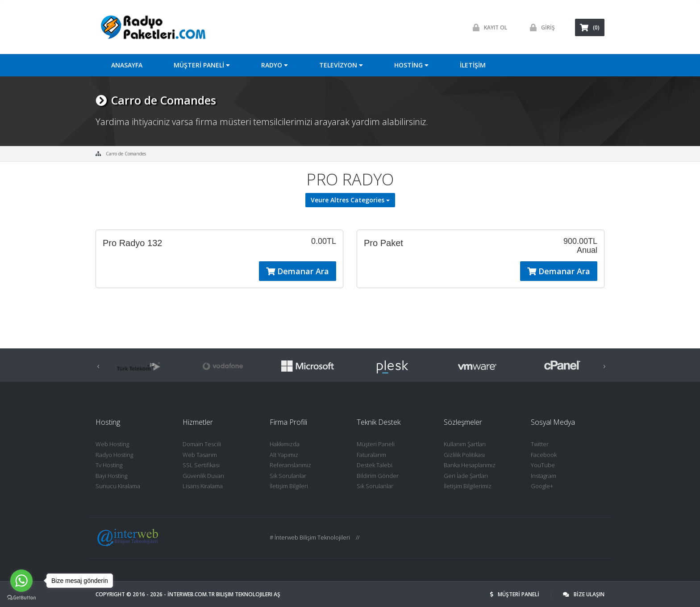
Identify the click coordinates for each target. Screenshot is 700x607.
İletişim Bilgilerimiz (468, 486)
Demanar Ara (298, 271)
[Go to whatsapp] (21, 581)
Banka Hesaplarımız (470, 465)
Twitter (540, 444)
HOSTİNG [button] (411, 65)
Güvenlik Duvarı (203, 476)
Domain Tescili (202, 444)
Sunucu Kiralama (118, 486)
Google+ (542, 486)
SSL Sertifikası (201, 465)
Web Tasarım (200, 455)
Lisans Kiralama (203, 486)
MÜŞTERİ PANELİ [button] (202, 65)
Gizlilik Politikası (464, 455)
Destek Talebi (375, 465)
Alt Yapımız (284, 455)
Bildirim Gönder (378, 476)
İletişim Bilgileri (289, 486)
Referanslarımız (290, 465)
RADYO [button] (275, 65)
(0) (590, 27)
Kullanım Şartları (465, 444)
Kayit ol (488, 27)
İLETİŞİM (473, 65)
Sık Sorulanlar (288, 476)
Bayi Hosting (111, 476)
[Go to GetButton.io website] (21, 598)
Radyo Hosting (114, 455)
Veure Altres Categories (350, 200)
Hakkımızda (285, 444)
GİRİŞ (540, 27)
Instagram (544, 476)
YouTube (543, 465)
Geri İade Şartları (466, 476)
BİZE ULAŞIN (584, 594)
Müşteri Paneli (376, 444)
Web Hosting (112, 444)
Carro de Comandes (126, 154)
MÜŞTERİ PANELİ (515, 594)
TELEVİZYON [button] (341, 65)
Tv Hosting (109, 465)
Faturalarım (371, 455)
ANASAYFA (127, 65)
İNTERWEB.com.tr (191, 594)
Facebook (544, 455)
